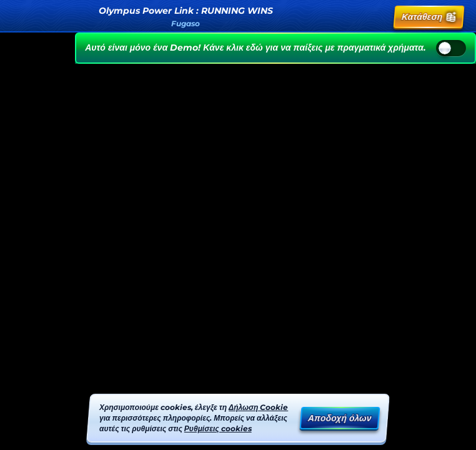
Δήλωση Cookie (258, 407)
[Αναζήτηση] (350, 17)
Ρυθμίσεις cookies (218, 428)
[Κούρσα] (378, 17)
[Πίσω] (20, 17)
